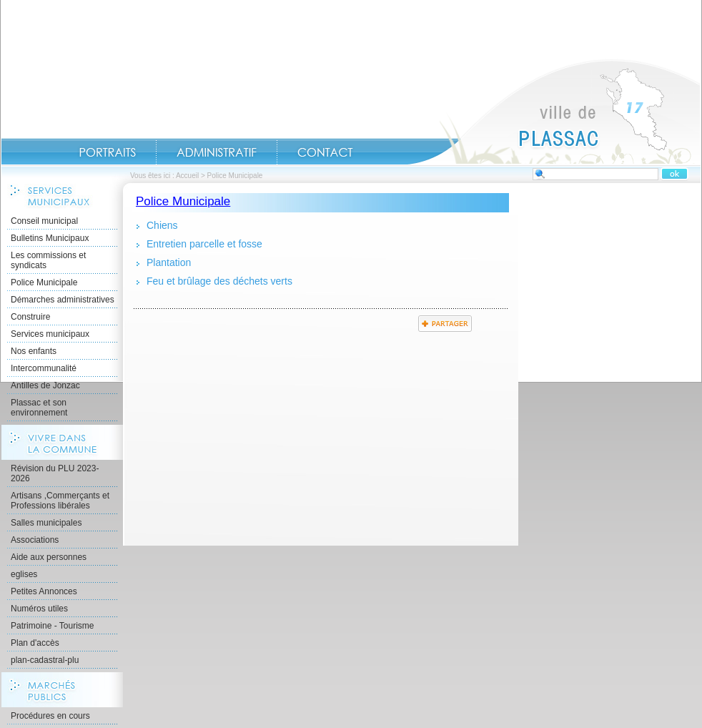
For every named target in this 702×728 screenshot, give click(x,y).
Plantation (169, 262)
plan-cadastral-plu (45, 660)
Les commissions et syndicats (48, 260)
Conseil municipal (44, 221)
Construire (30, 317)
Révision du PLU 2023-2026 (55, 473)
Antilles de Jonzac (45, 385)
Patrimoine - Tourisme (52, 626)
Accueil (554, 112)
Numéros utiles (39, 609)
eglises (24, 574)
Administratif (217, 152)
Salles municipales (46, 523)
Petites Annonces (44, 591)
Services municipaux (50, 334)
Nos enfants (34, 351)
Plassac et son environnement (39, 408)
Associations (35, 540)
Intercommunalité (44, 368)
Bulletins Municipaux (50, 238)
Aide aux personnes (49, 557)
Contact (325, 152)
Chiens (162, 225)
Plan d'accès (35, 643)
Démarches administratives (63, 300)
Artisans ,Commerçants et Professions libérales (60, 501)
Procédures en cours (50, 716)
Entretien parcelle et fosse (204, 244)
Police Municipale (44, 282)
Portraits (107, 152)
